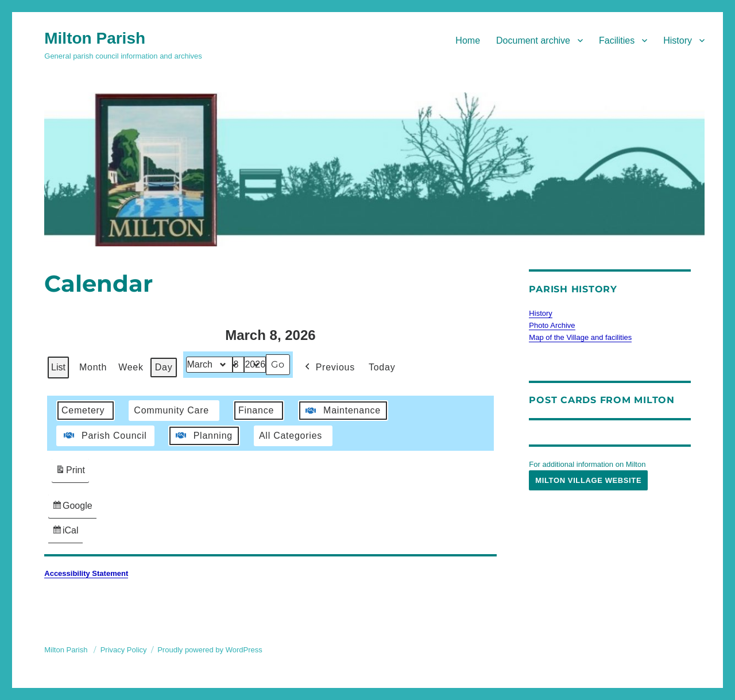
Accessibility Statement (86, 573)
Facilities (617, 40)
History (678, 40)
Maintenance (342, 411)
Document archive (533, 40)
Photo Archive (552, 325)
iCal (67, 533)
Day (164, 367)
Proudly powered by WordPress (210, 650)
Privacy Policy (124, 650)
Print (70, 472)
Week (131, 367)
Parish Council (104, 436)
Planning (203, 436)
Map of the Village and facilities (580, 337)
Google (72, 508)
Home (468, 40)
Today (382, 367)
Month (93, 367)
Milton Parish (95, 38)
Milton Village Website (588, 480)
